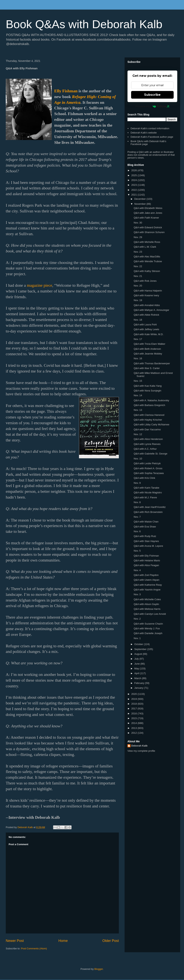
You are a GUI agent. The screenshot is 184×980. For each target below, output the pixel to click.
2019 (134, 699)
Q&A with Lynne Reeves (147, 444)
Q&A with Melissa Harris (147, 609)
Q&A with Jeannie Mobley (148, 354)
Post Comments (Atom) (34, 948)
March (138, 678)
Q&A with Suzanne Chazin (148, 624)
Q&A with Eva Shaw (145, 527)
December (140, 199)
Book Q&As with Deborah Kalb (84, 24)
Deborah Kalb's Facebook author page (152, 137)
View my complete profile (141, 751)
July (137, 659)
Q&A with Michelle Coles (147, 599)
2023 (134, 185)
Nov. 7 (137, 517)
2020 (134, 694)
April (137, 673)
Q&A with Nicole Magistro (148, 492)
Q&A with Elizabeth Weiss (148, 208)
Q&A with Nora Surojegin (147, 391)
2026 (134, 170)
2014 (134, 723)
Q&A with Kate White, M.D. (148, 334)
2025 (134, 175)
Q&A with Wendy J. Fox (147, 628)
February (140, 683)
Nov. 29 (138, 237)
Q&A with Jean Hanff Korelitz (150, 507)
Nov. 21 (138, 276)
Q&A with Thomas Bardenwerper (152, 363)
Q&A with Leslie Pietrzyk (147, 463)
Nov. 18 (138, 320)
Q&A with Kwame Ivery (146, 295)
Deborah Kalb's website (144, 133)
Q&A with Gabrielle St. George (150, 454)
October (139, 644)
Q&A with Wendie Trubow (148, 261)
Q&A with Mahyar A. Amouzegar (151, 310)
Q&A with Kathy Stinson (147, 271)
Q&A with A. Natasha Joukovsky (151, 400)
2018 (134, 704)
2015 (134, 718)
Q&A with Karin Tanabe (146, 488)
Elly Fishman (66, 91)
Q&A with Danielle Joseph (148, 633)
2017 (134, 709)
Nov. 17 (138, 339)
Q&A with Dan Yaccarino (147, 429)
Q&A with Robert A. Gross (148, 468)
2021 (134, 195)
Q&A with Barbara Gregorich (149, 405)
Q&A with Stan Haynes (146, 541)
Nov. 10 (138, 459)
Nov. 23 (138, 252)
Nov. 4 (137, 570)
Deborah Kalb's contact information (150, 128)
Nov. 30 (138, 223)
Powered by (152, 106)
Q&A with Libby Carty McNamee (151, 425)
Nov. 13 (138, 410)
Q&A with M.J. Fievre (145, 497)
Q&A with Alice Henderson (148, 439)
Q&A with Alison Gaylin (146, 604)
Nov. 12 (138, 434)
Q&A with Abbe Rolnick (146, 315)
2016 (134, 714)
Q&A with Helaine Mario (147, 560)
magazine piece (39, 285)
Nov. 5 (137, 551)
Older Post (111, 941)
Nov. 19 (138, 300)
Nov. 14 (138, 395)
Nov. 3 (137, 594)
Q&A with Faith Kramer (146, 218)
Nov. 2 (137, 619)
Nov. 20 (138, 286)
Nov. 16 (138, 358)
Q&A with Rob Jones (145, 281)
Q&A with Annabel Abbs (147, 305)
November (140, 204)
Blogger (99, 969)
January (139, 688)
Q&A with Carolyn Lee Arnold (150, 614)
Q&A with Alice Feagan (146, 565)
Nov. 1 (137, 638)
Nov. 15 (138, 381)
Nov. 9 (137, 483)
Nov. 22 (138, 266)
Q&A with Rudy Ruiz (145, 536)
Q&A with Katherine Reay (148, 585)
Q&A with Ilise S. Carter (147, 368)
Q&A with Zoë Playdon (146, 575)
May (137, 668)
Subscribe (152, 95)
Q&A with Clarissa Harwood (149, 415)
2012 (134, 733)
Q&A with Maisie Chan (146, 522)
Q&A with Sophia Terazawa (149, 473)
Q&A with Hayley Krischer (148, 420)
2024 (134, 180)
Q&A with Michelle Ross (147, 242)
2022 (134, 190)
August (139, 654)
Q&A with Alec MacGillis (147, 257)
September (141, 649)
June (137, 664)
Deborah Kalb (139, 746)
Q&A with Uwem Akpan (146, 580)
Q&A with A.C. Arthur (145, 449)
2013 (134, 728)
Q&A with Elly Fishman (146, 556)
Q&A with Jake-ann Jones (148, 213)
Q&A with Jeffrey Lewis (146, 329)
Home (63, 941)
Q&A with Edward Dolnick (148, 227)
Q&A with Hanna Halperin (148, 291)
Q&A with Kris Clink (144, 478)
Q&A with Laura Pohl (145, 325)
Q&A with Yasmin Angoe (147, 590)
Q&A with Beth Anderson (147, 349)
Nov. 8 (137, 502)
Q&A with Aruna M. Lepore (148, 546)
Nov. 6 (137, 531)
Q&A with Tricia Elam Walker (149, 344)
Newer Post (15, 941)
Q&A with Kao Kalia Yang (148, 386)
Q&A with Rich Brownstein (148, 512)
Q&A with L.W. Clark (145, 247)
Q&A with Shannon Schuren (149, 232)
